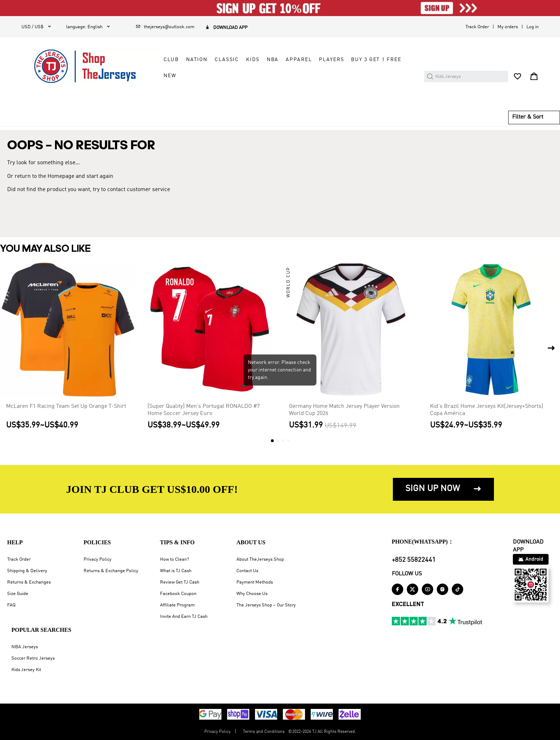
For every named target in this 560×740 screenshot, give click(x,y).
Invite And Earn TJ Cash (184, 617)
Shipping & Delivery (27, 571)
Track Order (477, 27)
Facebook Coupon (178, 594)
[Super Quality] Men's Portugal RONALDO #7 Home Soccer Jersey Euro (204, 410)
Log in (532, 27)
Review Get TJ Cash (180, 582)
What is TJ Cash (176, 571)
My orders (508, 27)
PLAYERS (331, 60)
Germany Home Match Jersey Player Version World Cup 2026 (344, 410)
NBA (273, 60)
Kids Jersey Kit (26, 670)
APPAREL (299, 60)
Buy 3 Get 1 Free (376, 60)
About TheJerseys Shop (260, 559)
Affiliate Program (177, 605)
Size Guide (18, 594)
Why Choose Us (252, 594)
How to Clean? (174, 559)
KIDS (253, 60)
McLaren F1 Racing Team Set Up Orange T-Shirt (66, 406)
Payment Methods (255, 582)
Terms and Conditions (264, 732)
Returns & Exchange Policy (111, 571)
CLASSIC (227, 60)
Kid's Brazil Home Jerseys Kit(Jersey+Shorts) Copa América (487, 410)
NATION (197, 60)
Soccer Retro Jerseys (33, 658)
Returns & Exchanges (29, 582)
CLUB (171, 60)
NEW (170, 76)
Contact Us (247, 571)
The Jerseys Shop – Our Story (266, 605)
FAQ (11, 605)
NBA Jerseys (25, 647)
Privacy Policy (97, 559)
